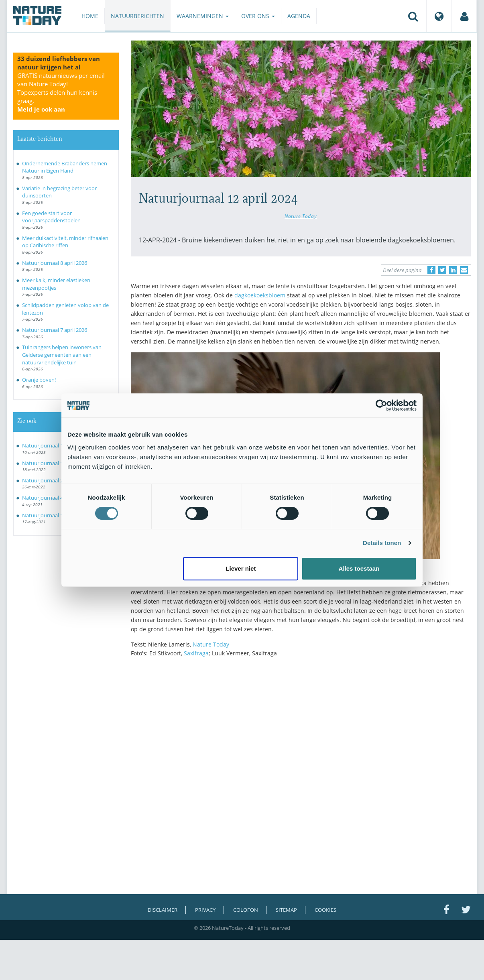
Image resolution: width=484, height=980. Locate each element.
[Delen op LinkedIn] (453, 270)
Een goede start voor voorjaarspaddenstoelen (51, 217)
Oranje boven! (39, 380)
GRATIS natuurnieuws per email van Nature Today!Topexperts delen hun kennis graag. (61, 92)
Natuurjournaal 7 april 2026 (55, 330)
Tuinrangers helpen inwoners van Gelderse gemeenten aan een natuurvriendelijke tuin (62, 355)
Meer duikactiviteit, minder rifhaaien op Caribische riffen (65, 242)
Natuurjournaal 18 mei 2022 (55, 463)
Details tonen (382, 543)
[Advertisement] (301, 734)
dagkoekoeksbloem (260, 295)
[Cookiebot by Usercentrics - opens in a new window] (381, 405)
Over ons (258, 16)
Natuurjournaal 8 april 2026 (55, 263)
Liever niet (241, 568)
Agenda (299, 16)
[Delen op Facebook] (431, 270)
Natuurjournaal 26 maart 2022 (58, 480)
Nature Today (301, 216)
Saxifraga (196, 653)
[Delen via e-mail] (464, 270)
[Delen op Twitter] (442, 270)
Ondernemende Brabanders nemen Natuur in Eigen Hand (65, 167)
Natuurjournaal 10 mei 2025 (55, 445)
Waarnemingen (203, 16)
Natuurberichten (137, 16)
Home (90, 16)
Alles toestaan (359, 568)
